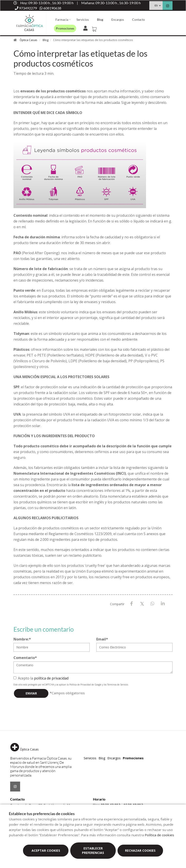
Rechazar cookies (140, 850)
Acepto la (41, 678)
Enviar (31, 693)
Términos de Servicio (118, 685)
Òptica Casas (28, 40)
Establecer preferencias (93, 850)
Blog (100, 20)
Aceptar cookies (46, 850)
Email (102, 639)
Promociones (65, 28)
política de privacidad (51, 678)
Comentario (25, 658)
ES (156, 5)
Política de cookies (159, 835)
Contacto (139, 20)
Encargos (118, 20)
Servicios (83, 20)
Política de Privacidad (80, 685)
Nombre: (22, 639)
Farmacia (62, 20)
